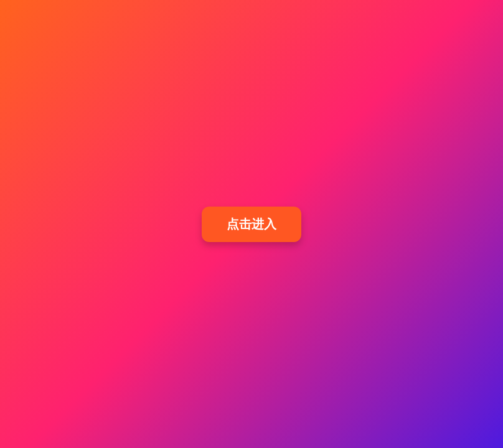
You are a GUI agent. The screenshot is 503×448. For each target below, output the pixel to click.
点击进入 (251, 224)
